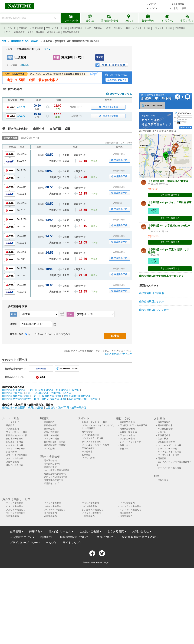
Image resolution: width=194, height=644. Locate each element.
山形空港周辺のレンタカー (154, 310)
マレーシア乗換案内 (16, 513)
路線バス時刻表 (51, 432)
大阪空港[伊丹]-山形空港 (77, 396)
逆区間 (100, 57)
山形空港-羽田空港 (13, 393)
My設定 (152, 4)
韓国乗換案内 (126, 513)
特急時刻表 (49, 429)
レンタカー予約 (127, 439)
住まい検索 (163, 439)
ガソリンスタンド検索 (93, 438)
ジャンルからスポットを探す (96, 445)
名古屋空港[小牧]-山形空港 (83, 399)
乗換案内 (23, 28)
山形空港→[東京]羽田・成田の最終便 (66, 408)
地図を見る (163, 480)
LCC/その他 (64, 334)
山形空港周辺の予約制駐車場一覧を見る (161, 276)
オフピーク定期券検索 (14, 32)
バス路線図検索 (165, 429)
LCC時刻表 (49, 449)
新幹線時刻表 (50, 425)
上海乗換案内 (88, 516)
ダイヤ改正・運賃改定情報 (57, 470)
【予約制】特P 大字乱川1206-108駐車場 (169, 227)
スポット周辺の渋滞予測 (56, 477)
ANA (40, 334)
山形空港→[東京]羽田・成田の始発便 (23, 408)
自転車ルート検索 (122, 28)
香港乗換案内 (12, 516)
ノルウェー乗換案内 (16, 510)
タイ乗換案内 (50, 513)
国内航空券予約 (127, 422)
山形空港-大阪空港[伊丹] (16, 396)
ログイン (153, 8)
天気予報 (162, 432)
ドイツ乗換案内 (127, 503)
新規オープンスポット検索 (95, 422)
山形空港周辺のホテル (152, 301)
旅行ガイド (125, 445)
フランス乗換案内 (90, 503)
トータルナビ (10, 28)
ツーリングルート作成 (168, 455)
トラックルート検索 (162, 28)
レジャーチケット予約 (130, 442)
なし (30, 334)
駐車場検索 (87, 432)
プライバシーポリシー (24, 543)
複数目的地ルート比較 (80, 28)
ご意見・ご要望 (179, 8)
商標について (105, 537)
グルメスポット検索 (91, 442)
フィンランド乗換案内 (130, 506)
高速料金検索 (54, 32)
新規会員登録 (178, 4)
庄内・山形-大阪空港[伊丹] (46, 396)
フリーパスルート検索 (56, 28)
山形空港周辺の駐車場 (152, 293)
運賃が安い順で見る (121, 94)
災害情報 (162, 458)
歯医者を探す (88, 448)
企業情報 (15, 531)
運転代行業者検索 (166, 442)
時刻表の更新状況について (119, 354)
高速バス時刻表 (51, 435)
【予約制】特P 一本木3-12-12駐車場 (168, 181)
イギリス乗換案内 (52, 503)
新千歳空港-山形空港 (67, 390)
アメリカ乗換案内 (15, 503)
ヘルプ (50, 543)
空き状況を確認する (170, 195)
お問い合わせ (141, 531)
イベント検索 (88, 458)
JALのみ (25, 65)
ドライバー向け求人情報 (169, 468)
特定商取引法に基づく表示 (139, 537)
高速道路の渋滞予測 (54, 480)
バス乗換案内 (37, 28)
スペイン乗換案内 (52, 506)
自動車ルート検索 (102, 28)
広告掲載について (21, 537)
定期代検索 (180, 28)
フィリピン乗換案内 (91, 513)
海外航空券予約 (127, 429)
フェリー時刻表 (51, 439)
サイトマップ (71, 543)
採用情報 (35, 531)
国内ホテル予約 (127, 435)
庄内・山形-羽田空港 (37, 393)
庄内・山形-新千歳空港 (40, 390)
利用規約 (46, 537)
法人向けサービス (60, 531)
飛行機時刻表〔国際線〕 (56, 445)
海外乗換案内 (164, 422)
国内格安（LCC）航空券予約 (134, 425)
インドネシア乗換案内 (130, 510)
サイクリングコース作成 (169, 452)
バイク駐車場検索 (90, 435)
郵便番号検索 (164, 435)
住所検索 (86, 455)
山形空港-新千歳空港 (14, 390)
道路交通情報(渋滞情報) (55, 474)
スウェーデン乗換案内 (55, 510)
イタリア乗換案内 (15, 506)
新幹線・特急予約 (128, 432)
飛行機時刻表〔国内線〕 (56, 442)
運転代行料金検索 (71, 32)
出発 (10, 57)
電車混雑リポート (52, 464)
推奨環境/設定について (74, 537)
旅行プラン (125, 449)
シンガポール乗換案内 (93, 510)
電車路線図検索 (165, 425)
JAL (50, 334)
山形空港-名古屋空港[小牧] (17, 399)
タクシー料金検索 (36, 32)
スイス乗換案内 (89, 506)
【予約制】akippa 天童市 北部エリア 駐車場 (169, 251)
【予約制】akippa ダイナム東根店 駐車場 (170, 204)
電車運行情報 (50, 461)
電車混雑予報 (50, 467)
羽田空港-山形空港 (61, 393)
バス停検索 (87, 452)
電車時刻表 (49, 422)
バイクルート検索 (142, 28)
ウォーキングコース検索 (169, 445)
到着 (57, 57)
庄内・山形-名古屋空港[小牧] (50, 399)
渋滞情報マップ (51, 484)
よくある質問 (116, 531)
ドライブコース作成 (167, 449)
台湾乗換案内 (50, 516)
